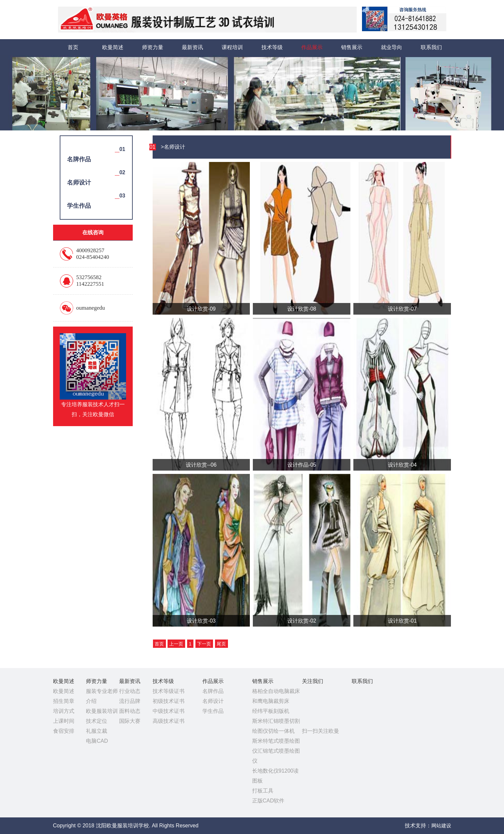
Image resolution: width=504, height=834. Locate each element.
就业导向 (392, 47)
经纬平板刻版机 (271, 711)
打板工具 (263, 791)
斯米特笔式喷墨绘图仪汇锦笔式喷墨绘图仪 (276, 751)
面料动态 (130, 711)
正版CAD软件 (268, 801)
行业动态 (130, 691)
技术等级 (272, 47)
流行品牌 (130, 701)
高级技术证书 (169, 721)
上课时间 (64, 721)
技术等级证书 (169, 691)
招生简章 (64, 701)
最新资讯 (192, 47)
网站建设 (441, 826)
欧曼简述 (113, 47)
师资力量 (153, 47)
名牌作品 (213, 691)
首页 (73, 47)
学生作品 (213, 711)
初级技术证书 (169, 701)
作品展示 (312, 47)
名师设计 (213, 701)
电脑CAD (97, 741)
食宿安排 (64, 731)
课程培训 (232, 47)
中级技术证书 (169, 711)
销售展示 (352, 47)
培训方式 (64, 711)
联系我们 (431, 47)
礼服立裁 (97, 731)
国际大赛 (130, 721)
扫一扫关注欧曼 (321, 731)
